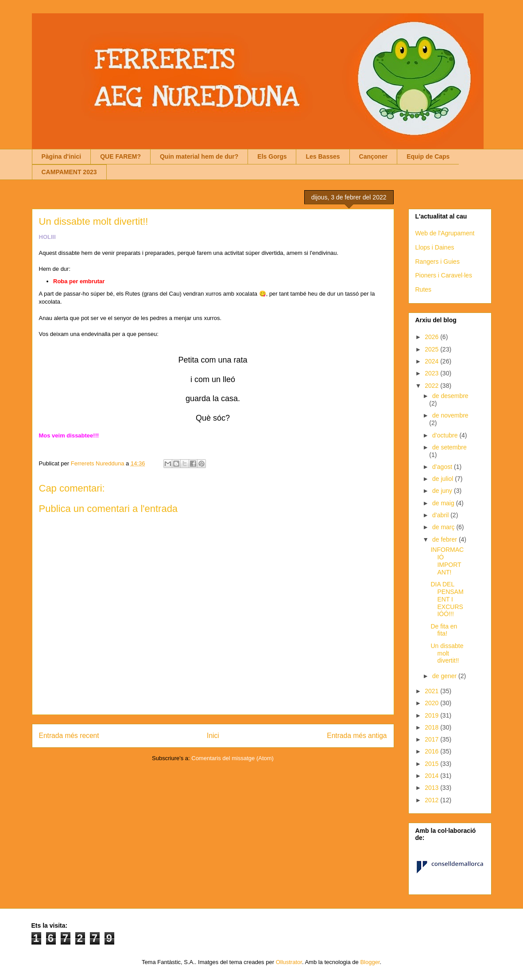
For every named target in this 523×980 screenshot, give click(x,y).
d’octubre (446, 435)
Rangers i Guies (438, 262)
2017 (432, 739)
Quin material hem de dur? (199, 156)
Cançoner (374, 156)
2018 (432, 727)
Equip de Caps (428, 156)
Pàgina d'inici (62, 156)
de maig (444, 503)
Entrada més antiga (357, 736)
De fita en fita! (444, 630)
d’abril (441, 515)
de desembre (450, 396)
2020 (432, 703)
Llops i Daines (435, 247)
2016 (432, 751)
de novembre (450, 415)
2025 (432, 349)
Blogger (370, 962)
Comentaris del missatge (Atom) (232, 758)
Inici (213, 736)
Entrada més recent (69, 736)
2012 (432, 800)
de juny (443, 491)
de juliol (444, 479)
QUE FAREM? (120, 156)
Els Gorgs (272, 156)
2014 (432, 776)
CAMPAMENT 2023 (69, 172)
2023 (432, 373)
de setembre (449, 447)
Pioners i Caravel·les (444, 275)
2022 (432, 386)
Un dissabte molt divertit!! (447, 653)
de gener (445, 676)
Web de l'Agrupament (445, 233)
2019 (432, 715)
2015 (432, 764)
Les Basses (323, 156)
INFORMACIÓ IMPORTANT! (447, 561)
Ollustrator (289, 962)
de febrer (446, 539)
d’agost (443, 467)
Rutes (424, 289)
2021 (432, 691)
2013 (432, 788)
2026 (432, 337)
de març (444, 527)
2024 (432, 361)
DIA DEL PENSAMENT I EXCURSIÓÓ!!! (447, 599)
